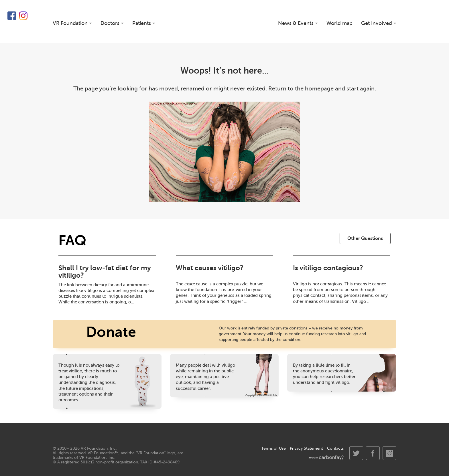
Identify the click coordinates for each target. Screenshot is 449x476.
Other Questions (365, 238)
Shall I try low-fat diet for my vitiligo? (105, 272)
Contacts (335, 448)
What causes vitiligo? (210, 268)
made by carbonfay (326, 458)
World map (339, 23)
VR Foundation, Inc (98, 448)
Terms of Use (273, 448)
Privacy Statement (306, 448)
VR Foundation (225, 21)
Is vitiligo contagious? (328, 268)
